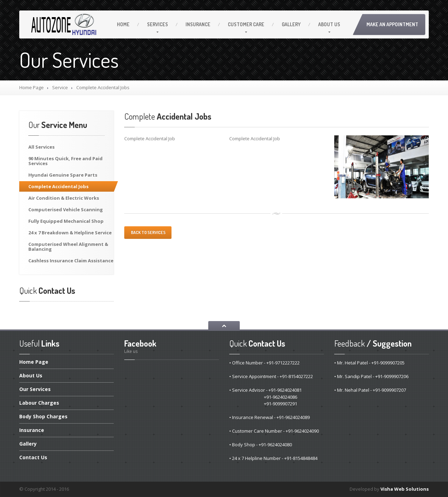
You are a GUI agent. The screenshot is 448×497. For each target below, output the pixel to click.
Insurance (198, 24)
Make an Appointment (392, 24)
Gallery (291, 24)
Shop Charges (43, 416)
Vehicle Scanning (66, 210)
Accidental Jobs (58, 186)
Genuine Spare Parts (63, 175)
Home (123, 24)
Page (34, 362)
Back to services (148, 232)
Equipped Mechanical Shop (66, 221)
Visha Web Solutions (405, 489)
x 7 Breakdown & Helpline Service (70, 233)
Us (329, 24)
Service (60, 87)
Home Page (31, 87)
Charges (39, 403)
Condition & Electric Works (64, 198)
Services (157, 24)
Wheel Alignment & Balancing (68, 247)
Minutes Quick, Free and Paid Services (65, 161)
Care (246, 24)
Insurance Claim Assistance (71, 261)
